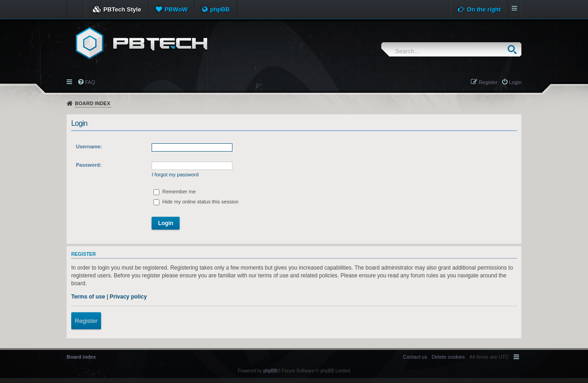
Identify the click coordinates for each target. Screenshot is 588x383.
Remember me (175, 191)
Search (514, 49)
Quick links (70, 81)
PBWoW (176, 9)
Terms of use (88, 297)
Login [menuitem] (515, 82)
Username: (89, 146)
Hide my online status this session (196, 202)
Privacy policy (128, 297)
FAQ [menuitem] (90, 82)
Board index (93, 103)
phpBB (220, 9)
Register (86, 321)
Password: (89, 165)
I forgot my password (175, 175)
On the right (484, 9)
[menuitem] (448, 357)
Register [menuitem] (488, 82)
